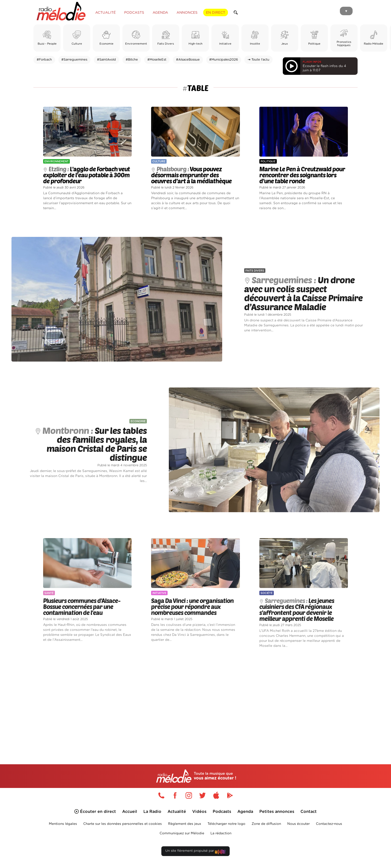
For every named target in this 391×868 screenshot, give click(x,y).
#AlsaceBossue (188, 60)
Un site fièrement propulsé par (195, 852)
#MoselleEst (157, 60)
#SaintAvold (106, 60)
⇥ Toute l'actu (258, 60)
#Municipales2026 (224, 60)
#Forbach (44, 60)
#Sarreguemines (74, 60)
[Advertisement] (195, 700)
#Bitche (132, 60)
